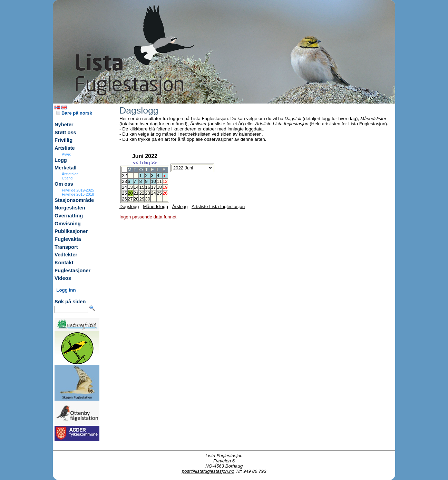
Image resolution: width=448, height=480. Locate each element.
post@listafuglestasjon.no (208, 471)
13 (130, 187)
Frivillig (64, 140)
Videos (63, 278)
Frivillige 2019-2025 (78, 190)
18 (159, 187)
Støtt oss (65, 133)
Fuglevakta (68, 239)
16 (148, 187)
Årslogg (180, 207)
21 (136, 193)
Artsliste (65, 148)
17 (153, 187)
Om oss (64, 184)
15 (142, 187)
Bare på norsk (74, 113)
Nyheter (64, 125)
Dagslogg (129, 207)
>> (154, 163)
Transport (66, 247)
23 (148, 193)
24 (153, 193)
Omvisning (68, 224)
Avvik (66, 154)
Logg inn (66, 290)
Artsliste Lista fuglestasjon (218, 207)
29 (142, 199)
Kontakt (64, 263)
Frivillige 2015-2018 (78, 194)
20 (130, 193)
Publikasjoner (71, 231)
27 (130, 199)
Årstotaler (70, 174)
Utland (67, 178)
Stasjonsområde (74, 200)
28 (136, 199)
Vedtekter (66, 255)
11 (159, 181)
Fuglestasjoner (72, 271)
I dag (145, 163)
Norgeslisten (70, 208)
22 (142, 193)
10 (153, 181)
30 (148, 199)
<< (135, 163)
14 (136, 187)
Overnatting (69, 216)
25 (159, 193)
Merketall (66, 168)
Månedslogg (155, 207)
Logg (61, 160)
